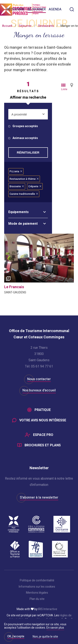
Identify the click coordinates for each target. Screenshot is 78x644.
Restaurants (46, 26)
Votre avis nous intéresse (43, 420)
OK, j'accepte (16, 636)
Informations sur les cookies (37, 587)
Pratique (43, 410)
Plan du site (37, 599)
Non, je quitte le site (45, 637)
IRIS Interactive (48, 609)
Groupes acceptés (25, 126)
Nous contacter (39, 379)
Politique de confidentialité (37, 581)
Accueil (7, 26)
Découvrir (15, 9)
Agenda (55, 9)
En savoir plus (55, 628)
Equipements (19, 212)
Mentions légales (37, 593)
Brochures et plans (43, 445)
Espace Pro (43, 435)
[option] (39, 258)
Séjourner (37, 9)
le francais (14, 287)
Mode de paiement (23, 224)
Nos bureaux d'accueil (39, 390)
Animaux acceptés (25, 138)
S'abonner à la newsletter (39, 498)
